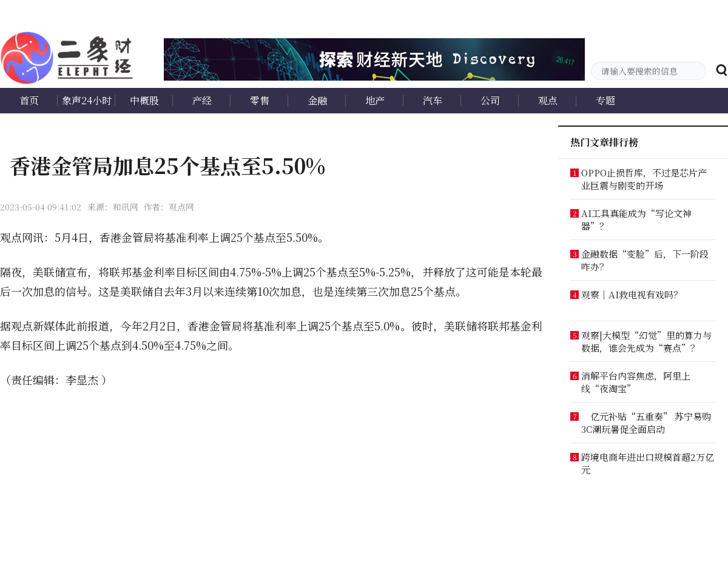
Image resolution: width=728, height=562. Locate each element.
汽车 (433, 100)
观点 (548, 100)
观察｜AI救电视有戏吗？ (632, 294)
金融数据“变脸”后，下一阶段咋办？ (645, 260)
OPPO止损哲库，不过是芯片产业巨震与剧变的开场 (644, 179)
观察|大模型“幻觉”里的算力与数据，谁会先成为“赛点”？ (646, 341)
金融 (317, 100)
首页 (29, 100)
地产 (375, 100)
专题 (605, 100)
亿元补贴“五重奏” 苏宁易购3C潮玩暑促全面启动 (646, 423)
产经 (202, 100)
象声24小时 (87, 100)
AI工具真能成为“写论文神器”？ (636, 219)
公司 (490, 100)
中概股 (144, 100)
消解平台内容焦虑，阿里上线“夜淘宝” (636, 382)
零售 (260, 100)
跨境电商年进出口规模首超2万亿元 (648, 463)
